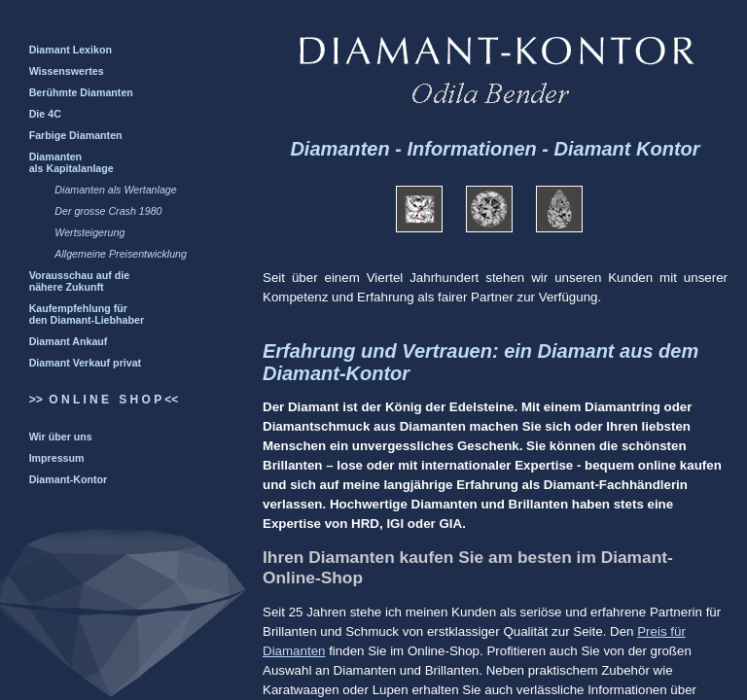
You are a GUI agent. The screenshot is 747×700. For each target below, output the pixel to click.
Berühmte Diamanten (81, 92)
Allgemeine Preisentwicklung (121, 254)
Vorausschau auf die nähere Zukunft (79, 281)
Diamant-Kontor (69, 479)
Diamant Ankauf (69, 341)
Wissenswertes (67, 71)
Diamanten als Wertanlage (115, 190)
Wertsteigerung (89, 232)
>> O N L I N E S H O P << (104, 400)
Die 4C (45, 114)
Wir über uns (61, 437)
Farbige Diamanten (76, 135)
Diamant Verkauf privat (86, 363)
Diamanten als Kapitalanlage (71, 162)
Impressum (57, 458)
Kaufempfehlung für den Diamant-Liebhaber (87, 314)
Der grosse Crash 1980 (108, 211)
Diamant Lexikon (71, 50)
